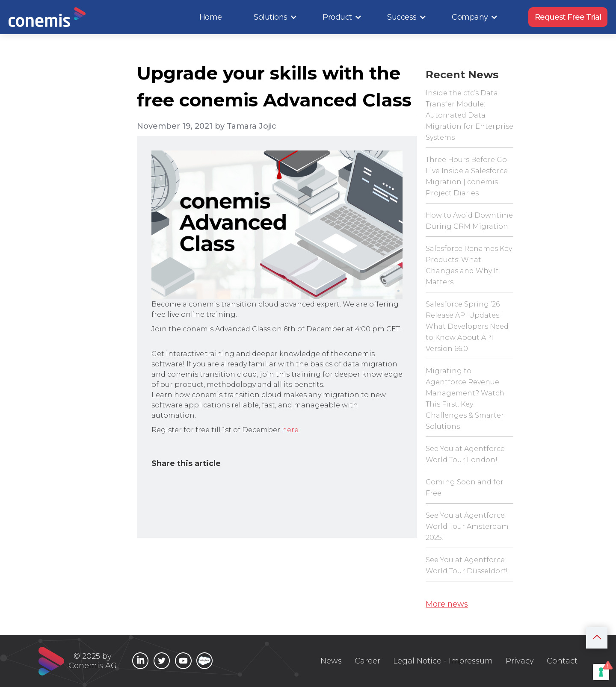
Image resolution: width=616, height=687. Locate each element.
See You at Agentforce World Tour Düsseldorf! (467, 565)
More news (447, 604)
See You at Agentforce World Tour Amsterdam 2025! (467, 526)
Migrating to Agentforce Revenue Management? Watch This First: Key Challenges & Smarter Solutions (465, 399)
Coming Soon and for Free (465, 488)
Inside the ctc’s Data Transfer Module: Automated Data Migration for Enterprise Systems (469, 115)
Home (211, 17)
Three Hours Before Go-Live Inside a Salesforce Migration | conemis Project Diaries (468, 176)
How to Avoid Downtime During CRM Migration (469, 221)
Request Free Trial (568, 17)
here (290, 430)
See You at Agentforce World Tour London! (465, 454)
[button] (275, 17)
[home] (47, 17)
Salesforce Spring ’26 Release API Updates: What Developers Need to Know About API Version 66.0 (467, 326)
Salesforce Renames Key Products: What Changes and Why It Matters (469, 265)
